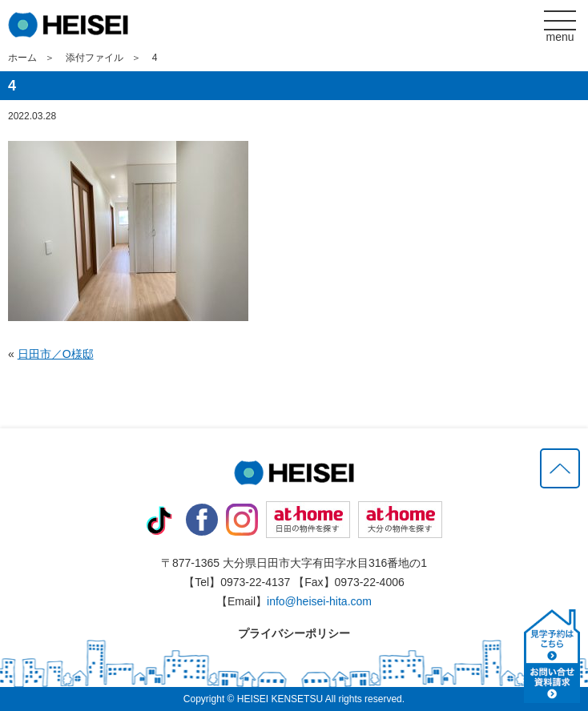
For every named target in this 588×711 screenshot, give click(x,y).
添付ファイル (95, 58)
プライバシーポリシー (294, 633)
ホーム (22, 58)
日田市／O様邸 (56, 354)
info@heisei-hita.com (319, 601)
